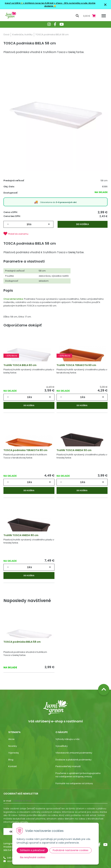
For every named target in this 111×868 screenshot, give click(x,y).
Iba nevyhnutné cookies (33, 857)
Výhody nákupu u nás (68, 739)
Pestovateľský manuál (68, 766)
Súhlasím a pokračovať (32, 850)
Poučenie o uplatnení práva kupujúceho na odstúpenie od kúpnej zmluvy (78, 775)
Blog (11, 760)
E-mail (7, 801)
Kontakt (13, 766)
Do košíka (83, 224)
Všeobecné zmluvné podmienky (74, 753)
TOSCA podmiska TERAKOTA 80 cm (25, 450)
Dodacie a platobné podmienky (73, 760)
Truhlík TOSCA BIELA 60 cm (20, 365)
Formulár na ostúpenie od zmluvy (74, 783)
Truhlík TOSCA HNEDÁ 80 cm (21, 535)
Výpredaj (13, 753)
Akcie (11, 739)
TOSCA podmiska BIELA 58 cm (22, 642)
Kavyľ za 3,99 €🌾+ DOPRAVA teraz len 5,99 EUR (29, 3)
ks (30, 224)
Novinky (13, 746)
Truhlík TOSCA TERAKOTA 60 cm (76, 365)
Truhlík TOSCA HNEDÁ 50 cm (74, 450)
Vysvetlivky (62, 746)
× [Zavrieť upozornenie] (105, 5)
